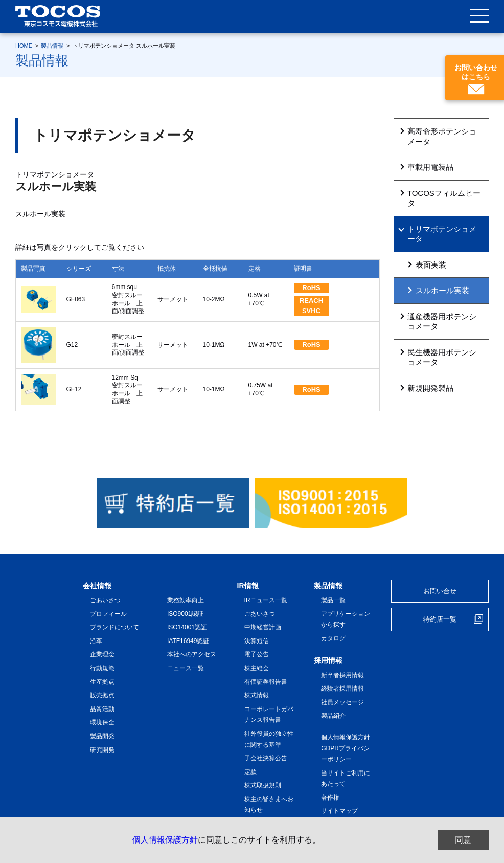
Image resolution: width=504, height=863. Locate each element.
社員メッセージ (342, 702)
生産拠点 (102, 682)
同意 (463, 840)
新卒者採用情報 (342, 675)
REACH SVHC (314, 306)
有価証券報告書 (266, 682)
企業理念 (102, 654)
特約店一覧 (440, 619)
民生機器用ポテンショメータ (442, 357)
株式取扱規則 (263, 785)
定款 (250, 772)
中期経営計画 (263, 627)
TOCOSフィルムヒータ (444, 198)
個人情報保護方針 (165, 840)
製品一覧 (333, 600)
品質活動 (102, 709)
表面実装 (431, 265)
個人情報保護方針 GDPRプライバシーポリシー (349, 748)
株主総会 (257, 668)
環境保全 (102, 722)
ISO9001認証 (185, 614)
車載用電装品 (430, 167)
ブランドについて (114, 627)
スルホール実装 (442, 290)
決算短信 (257, 641)
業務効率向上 (186, 600)
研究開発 (102, 750)
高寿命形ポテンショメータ (442, 136)
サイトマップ (339, 811)
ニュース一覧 (186, 668)
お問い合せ (440, 591)
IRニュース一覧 (266, 600)
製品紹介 (333, 716)
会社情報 (97, 586)
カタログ (333, 638)
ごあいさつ (105, 600)
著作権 (330, 798)
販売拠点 (102, 695)
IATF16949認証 (188, 641)
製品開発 (102, 736)
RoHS (311, 288)
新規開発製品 (430, 388)
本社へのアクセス (192, 654)
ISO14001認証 (187, 627)
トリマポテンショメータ (442, 234)
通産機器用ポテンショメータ (442, 322)
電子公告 (257, 654)
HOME (24, 46)
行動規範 (102, 668)
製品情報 (52, 46)
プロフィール (108, 614)
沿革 (96, 641)
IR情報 (248, 586)
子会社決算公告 (266, 758)
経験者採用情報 (342, 689)
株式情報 (257, 695)
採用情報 (328, 660)
